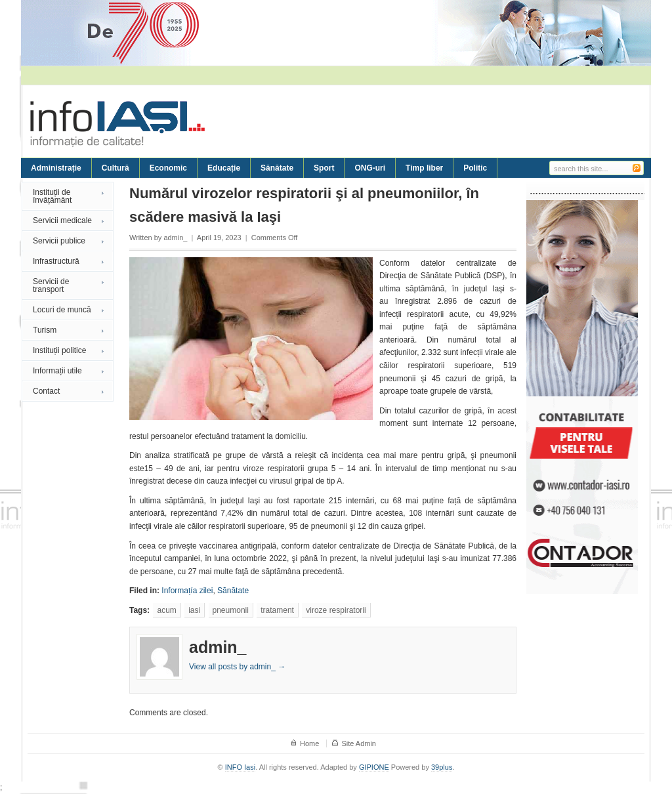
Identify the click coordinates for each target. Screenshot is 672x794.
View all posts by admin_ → (237, 667)
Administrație (56, 168)
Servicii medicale (62, 220)
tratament (277, 610)
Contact (46, 391)
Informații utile (57, 371)
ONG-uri (370, 168)
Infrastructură (56, 261)
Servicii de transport (51, 285)
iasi (194, 610)
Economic (168, 168)
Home (309, 743)
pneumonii (231, 610)
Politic (475, 168)
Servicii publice (59, 241)
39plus (442, 767)
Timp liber (424, 168)
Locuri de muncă (62, 310)
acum (166, 610)
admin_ (175, 238)
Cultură (115, 168)
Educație (224, 168)
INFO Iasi (240, 767)
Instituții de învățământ (52, 196)
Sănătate (277, 168)
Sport (324, 168)
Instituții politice (59, 350)
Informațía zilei (187, 591)
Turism (45, 330)
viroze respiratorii (336, 610)
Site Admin (359, 743)
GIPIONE (374, 767)
